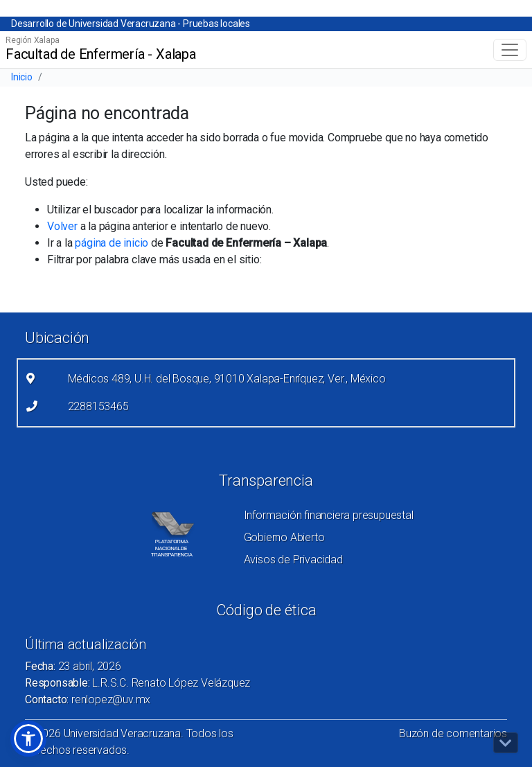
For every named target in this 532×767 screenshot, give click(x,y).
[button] (28, 739)
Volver (62, 226)
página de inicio (112, 243)
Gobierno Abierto (284, 537)
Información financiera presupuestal (329, 515)
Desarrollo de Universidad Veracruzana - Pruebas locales (131, 24)
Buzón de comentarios (453, 733)
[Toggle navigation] (510, 50)
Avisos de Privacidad (293, 559)
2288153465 (98, 406)
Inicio (22, 77)
